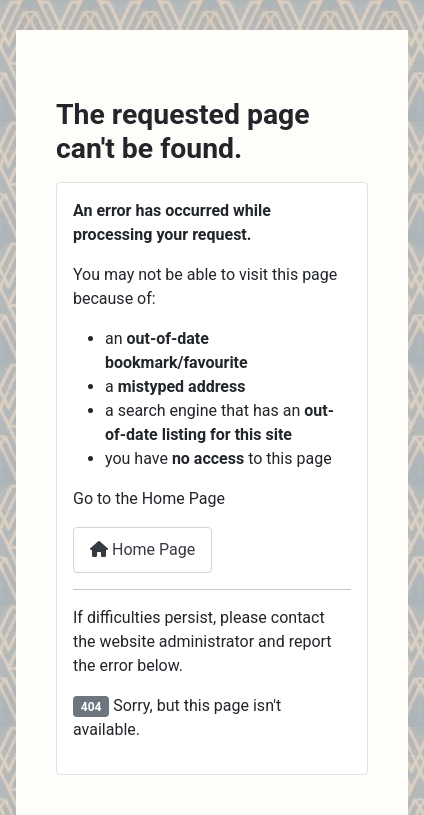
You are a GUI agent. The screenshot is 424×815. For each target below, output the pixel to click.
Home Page (142, 549)
